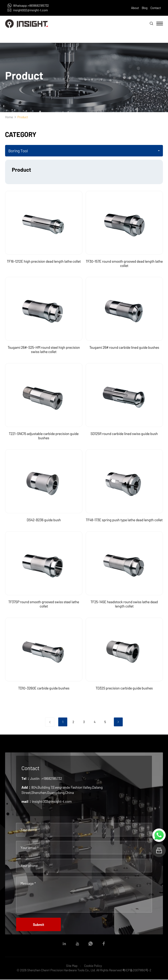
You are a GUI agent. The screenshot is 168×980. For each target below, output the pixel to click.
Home (9, 117)
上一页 (50, 722)
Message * (28, 883)
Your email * (30, 848)
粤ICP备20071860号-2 (137, 970)
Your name (29, 829)
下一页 (118, 722)
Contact (156, 8)
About (135, 8)
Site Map (72, 966)
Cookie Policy (93, 966)
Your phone (29, 865)
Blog (145, 8)
